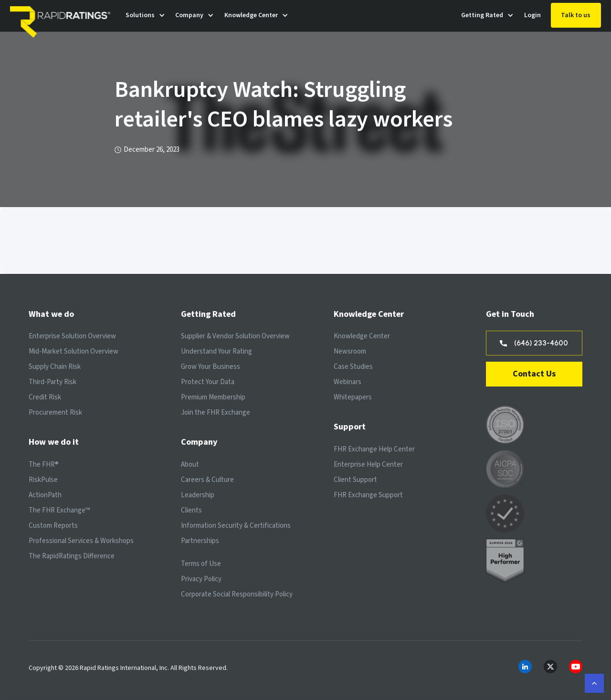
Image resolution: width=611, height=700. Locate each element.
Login (532, 15)
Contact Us (534, 374)
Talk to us (576, 15)
